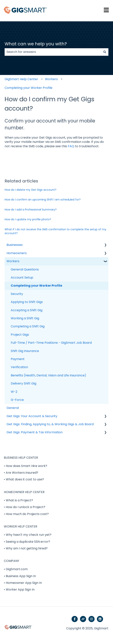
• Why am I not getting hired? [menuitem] (26, 548)
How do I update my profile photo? (28, 219)
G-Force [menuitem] (17, 400)
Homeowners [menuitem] (17, 253)
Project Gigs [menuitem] (20, 335)
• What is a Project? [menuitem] (18, 500)
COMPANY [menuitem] (12, 561)
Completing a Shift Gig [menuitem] (28, 326)
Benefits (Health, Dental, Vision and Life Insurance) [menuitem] (48, 375)
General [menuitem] (13, 408)
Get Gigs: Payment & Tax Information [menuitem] (35, 432)
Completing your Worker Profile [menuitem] (36, 286)
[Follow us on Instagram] (92, 619)
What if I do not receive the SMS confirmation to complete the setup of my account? (55, 231)
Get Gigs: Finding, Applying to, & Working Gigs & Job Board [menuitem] (50, 424)
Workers (51, 79)
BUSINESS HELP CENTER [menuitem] (21, 458)
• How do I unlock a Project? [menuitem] (25, 507)
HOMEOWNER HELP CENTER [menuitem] (24, 492)
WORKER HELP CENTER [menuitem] (21, 526)
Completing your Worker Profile (28, 88)
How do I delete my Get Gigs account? (31, 190)
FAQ (71, 146)
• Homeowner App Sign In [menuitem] (23, 583)
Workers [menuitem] (13, 261)
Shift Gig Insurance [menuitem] (25, 351)
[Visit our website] (83, 619)
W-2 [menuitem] (14, 392)
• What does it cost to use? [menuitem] (24, 479)
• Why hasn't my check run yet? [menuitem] (28, 535)
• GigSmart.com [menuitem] (16, 569)
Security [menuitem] (17, 294)
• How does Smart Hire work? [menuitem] (26, 466)
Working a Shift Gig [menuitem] (25, 318)
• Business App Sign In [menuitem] (20, 576)
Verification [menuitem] (19, 367)
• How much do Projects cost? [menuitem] (26, 514)
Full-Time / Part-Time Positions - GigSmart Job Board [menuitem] (51, 343)
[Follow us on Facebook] (75, 619)
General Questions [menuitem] (25, 269)
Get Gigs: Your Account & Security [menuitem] (32, 416)
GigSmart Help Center (21, 79)
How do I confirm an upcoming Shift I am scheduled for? (43, 200)
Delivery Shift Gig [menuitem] (24, 383)
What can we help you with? (36, 44)
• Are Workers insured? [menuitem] (21, 473)
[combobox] (53, 52)
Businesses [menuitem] (15, 245)
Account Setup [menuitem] (22, 277)
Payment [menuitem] (18, 359)
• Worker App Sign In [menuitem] (19, 590)
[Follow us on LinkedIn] (100, 619)
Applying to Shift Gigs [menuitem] (27, 302)
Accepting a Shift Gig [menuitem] (27, 310)
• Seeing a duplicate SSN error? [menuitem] (27, 542)
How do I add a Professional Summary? (31, 210)
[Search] (105, 52)
